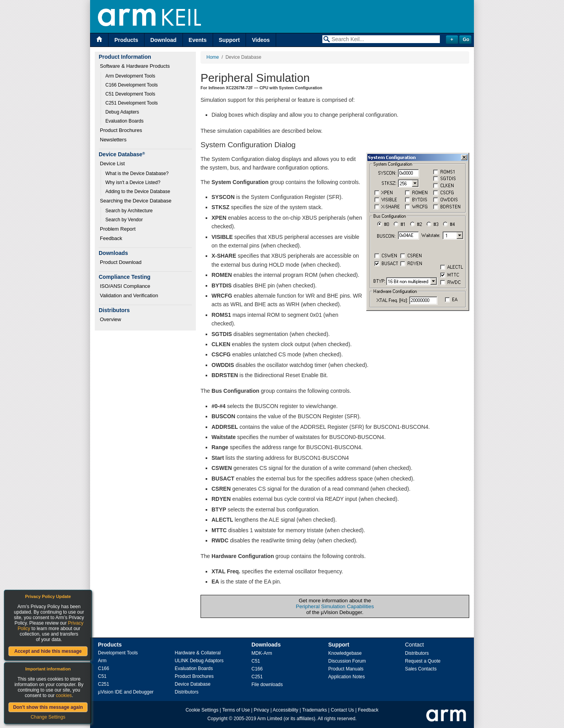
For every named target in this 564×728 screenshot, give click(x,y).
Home (213, 57)
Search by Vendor (124, 220)
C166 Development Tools (132, 85)
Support (230, 40)
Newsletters (113, 140)
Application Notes (346, 677)
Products (126, 40)
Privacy (261, 710)
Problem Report (118, 229)
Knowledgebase (345, 653)
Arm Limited (270, 719)
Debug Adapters (122, 112)
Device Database (193, 684)
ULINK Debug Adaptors (199, 661)
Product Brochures (121, 130)
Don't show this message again (48, 707)
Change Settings (48, 717)
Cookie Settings (202, 710)
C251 (104, 684)
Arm (102, 661)
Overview (110, 319)
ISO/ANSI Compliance (125, 286)
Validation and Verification (129, 295)
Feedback (111, 238)
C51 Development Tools (130, 94)
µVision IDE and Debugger (126, 692)
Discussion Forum (347, 661)
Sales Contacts (421, 669)
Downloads (266, 645)
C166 (104, 668)
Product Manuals (346, 669)
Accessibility (285, 710)
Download (164, 40)
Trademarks (315, 710)
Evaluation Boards (124, 121)
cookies (64, 695)
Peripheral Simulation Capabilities (335, 606)
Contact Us (343, 710)
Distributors (187, 692)
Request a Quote (423, 661)
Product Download (121, 262)
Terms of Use (236, 710)
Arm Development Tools (130, 76)
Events (198, 40)
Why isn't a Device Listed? (133, 182)
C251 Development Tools (132, 103)
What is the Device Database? (137, 173)
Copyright (218, 719)
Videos (261, 40)
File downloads (267, 685)
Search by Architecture (129, 211)
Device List (112, 163)
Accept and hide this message (48, 651)
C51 (102, 676)
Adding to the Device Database (138, 191)
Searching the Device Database (136, 201)
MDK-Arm (262, 653)
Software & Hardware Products (135, 66)
